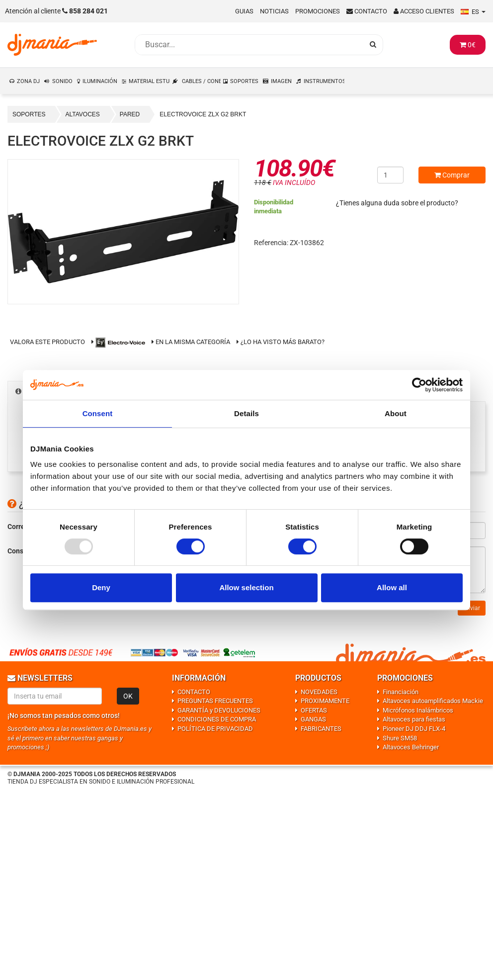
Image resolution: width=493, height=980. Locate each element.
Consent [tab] (98, 413)
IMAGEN (281, 81)
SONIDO (62, 81)
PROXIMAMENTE (325, 701)
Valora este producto (47, 342)
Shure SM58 (400, 738)
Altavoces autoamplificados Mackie (433, 701)
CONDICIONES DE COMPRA (217, 719)
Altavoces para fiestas (414, 719)
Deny (101, 587)
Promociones (318, 11)
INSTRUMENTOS (325, 81)
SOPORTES (244, 81)
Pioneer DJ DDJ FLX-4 (414, 729)
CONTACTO (194, 692)
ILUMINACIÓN (100, 81)
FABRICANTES (321, 729)
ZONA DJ (28, 81)
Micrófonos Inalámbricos (418, 710)
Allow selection (246, 587)
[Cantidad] (390, 175)
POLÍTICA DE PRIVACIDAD (215, 729)
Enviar (472, 608)
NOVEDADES (319, 692)
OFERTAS (314, 710)
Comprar (452, 175)
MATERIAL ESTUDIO (150, 81)
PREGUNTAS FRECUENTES (215, 701)
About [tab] (396, 413)
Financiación (401, 692)
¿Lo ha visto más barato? (283, 342)
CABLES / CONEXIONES (202, 81)
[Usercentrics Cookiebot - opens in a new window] (419, 385)
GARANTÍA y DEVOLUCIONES (219, 710)
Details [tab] (246, 413)
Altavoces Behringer (411, 747)
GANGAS (313, 719)
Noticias (274, 11)
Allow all (392, 587)
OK (128, 696)
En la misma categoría (191, 342)
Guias (244, 11)
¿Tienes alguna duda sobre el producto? (397, 203)
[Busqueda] (249, 45)
